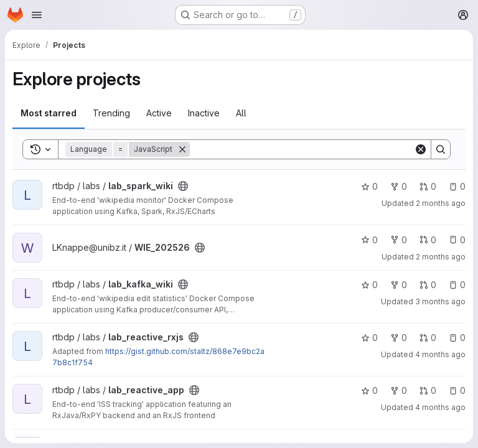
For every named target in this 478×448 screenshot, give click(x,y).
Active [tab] (159, 113)
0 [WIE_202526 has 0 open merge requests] (428, 240)
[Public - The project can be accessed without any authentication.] (183, 186)
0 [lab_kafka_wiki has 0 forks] (399, 285)
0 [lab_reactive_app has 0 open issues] (457, 390)
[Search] (302, 149)
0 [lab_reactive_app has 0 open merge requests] (428, 390)
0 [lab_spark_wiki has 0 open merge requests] (428, 186)
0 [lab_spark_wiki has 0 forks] (399, 186)
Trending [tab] (111, 113)
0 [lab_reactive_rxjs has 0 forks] (399, 338)
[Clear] (421, 149)
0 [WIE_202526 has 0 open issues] (457, 240)
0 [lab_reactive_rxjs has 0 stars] (369, 338)
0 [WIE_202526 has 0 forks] (399, 240)
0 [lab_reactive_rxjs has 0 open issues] (457, 338)
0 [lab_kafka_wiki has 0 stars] (369, 285)
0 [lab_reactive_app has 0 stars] (369, 390)
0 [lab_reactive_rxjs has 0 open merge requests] (428, 338)
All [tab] (241, 113)
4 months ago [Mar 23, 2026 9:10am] (440, 354)
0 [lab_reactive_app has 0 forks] (399, 390)
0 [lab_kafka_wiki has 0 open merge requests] (428, 285)
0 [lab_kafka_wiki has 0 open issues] (457, 285)
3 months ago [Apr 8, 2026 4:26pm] (440, 301)
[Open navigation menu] (37, 15)
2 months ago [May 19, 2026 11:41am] (441, 257)
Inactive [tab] (204, 113)
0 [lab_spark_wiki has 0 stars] (369, 186)
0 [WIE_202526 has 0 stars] (369, 240)
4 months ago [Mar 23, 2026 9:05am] (440, 407)
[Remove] (182, 149)
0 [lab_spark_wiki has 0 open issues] (457, 186)
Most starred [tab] (49, 113)
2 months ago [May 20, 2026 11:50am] (441, 203)
